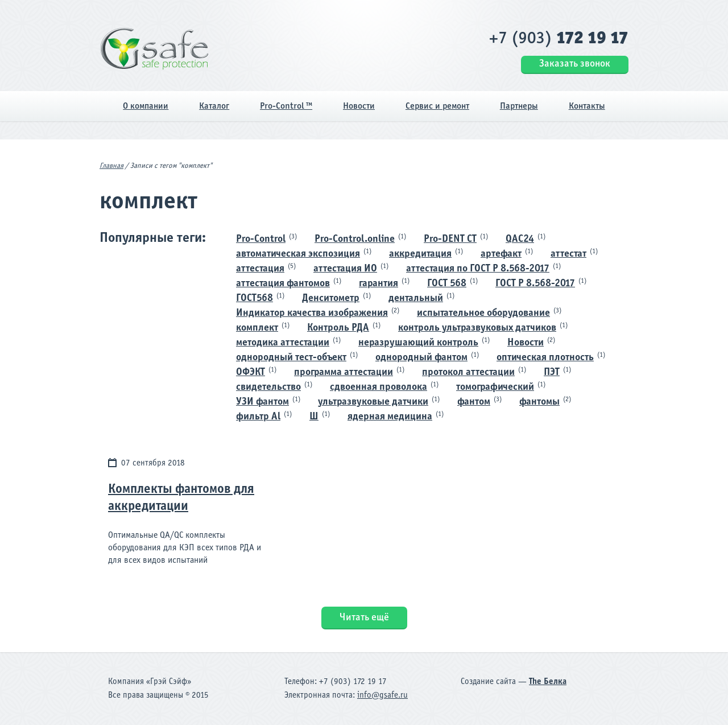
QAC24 (520, 239)
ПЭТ (552, 372)
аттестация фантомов (283, 284)
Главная (111, 166)
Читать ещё (364, 618)
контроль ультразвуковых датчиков (477, 328)
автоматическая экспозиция (298, 254)
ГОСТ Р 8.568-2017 (535, 284)
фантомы (539, 402)
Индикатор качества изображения (312, 313)
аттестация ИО (345, 269)
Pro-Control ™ (286, 106)
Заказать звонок (575, 64)
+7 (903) (559, 39)
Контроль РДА (338, 328)
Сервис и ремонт (437, 106)
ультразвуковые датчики (373, 402)
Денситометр (331, 298)
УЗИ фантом (262, 402)
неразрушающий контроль (418, 343)
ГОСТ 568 (447, 284)
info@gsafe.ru (382, 695)
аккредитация (420, 254)
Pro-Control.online (355, 239)
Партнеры (519, 106)
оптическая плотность (545, 358)
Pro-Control (261, 239)
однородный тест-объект (291, 358)
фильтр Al (258, 417)
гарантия (379, 284)
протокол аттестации (468, 372)
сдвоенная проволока (379, 387)
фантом (474, 402)
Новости (359, 106)
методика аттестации (283, 343)
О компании (146, 106)
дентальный (416, 298)
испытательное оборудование (483, 313)
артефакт (501, 254)
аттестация (260, 269)
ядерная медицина (390, 417)
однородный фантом (421, 358)
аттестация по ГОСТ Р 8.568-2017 (478, 269)
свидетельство (268, 387)
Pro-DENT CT (450, 239)
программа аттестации (344, 372)
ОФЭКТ (251, 372)
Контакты (587, 106)
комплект (257, 328)
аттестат (568, 254)
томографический (495, 387)
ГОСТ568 (255, 298)
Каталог (214, 106)
